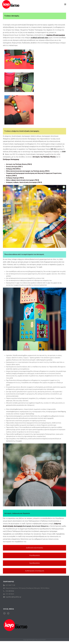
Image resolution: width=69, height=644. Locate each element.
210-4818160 (10, 591)
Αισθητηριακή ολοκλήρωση (35, 571)
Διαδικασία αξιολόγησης (34, 548)
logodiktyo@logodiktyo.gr (13, 597)
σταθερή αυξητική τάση (39, 38)
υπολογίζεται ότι (49, 35)
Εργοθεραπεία (35, 563)
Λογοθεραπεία (34, 555)
